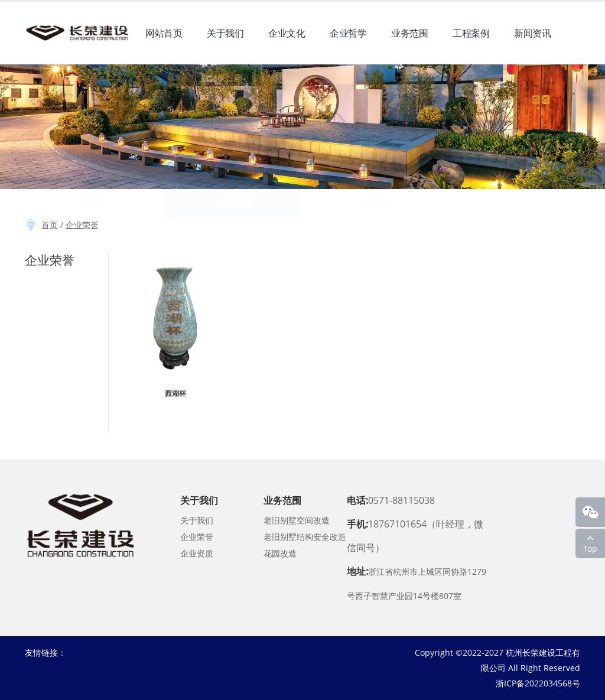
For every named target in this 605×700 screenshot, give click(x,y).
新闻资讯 (532, 38)
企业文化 (287, 38)
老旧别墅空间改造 (297, 520)
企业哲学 (348, 38)
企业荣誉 (82, 225)
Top (590, 548)
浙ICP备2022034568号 (538, 683)
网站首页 (164, 38)
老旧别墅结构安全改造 (305, 537)
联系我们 (164, 110)
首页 (50, 225)
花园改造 (280, 553)
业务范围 (409, 38)
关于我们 (225, 38)
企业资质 (197, 553)
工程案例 (471, 38)
